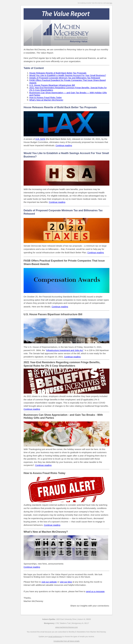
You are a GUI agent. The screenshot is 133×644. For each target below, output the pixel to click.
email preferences (55, 637)
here (111, 3)
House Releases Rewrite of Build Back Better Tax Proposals (58, 73)
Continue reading (64, 145)
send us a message (95, 591)
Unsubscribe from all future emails (66, 641)
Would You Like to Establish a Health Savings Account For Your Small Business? (68, 75)
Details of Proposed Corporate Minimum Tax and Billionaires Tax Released (65, 78)
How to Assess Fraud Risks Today (45, 97)
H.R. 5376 (40, 139)
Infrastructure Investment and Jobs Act (64, 350)
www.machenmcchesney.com (66, 627)
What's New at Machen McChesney (46, 100)
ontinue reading (44, 465)
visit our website (49, 582)
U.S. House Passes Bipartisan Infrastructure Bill (52, 85)
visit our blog (66, 582)
